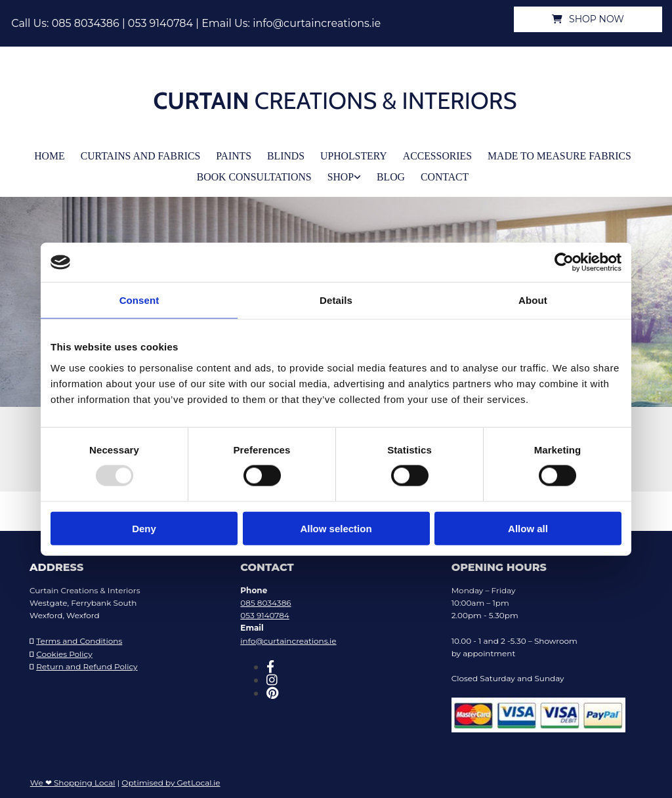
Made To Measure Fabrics (551, 154)
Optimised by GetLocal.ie (171, 779)
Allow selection (336, 528)
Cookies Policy (64, 650)
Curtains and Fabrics (148, 154)
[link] (346, 174)
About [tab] (533, 300)
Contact (440, 174)
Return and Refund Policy (87, 662)
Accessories (434, 154)
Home (61, 154)
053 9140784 (160, 23)
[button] (588, 19)
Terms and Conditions (79, 638)
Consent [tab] (139, 300)
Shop (339, 174)
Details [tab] (336, 300)
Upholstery (353, 154)
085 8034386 (86, 23)
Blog (389, 174)
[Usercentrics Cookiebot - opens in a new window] (564, 262)
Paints (238, 154)
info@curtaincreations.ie (317, 23)
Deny (144, 528)
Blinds (288, 154)
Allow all (528, 528)
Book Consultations (257, 174)
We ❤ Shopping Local (73, 779)
